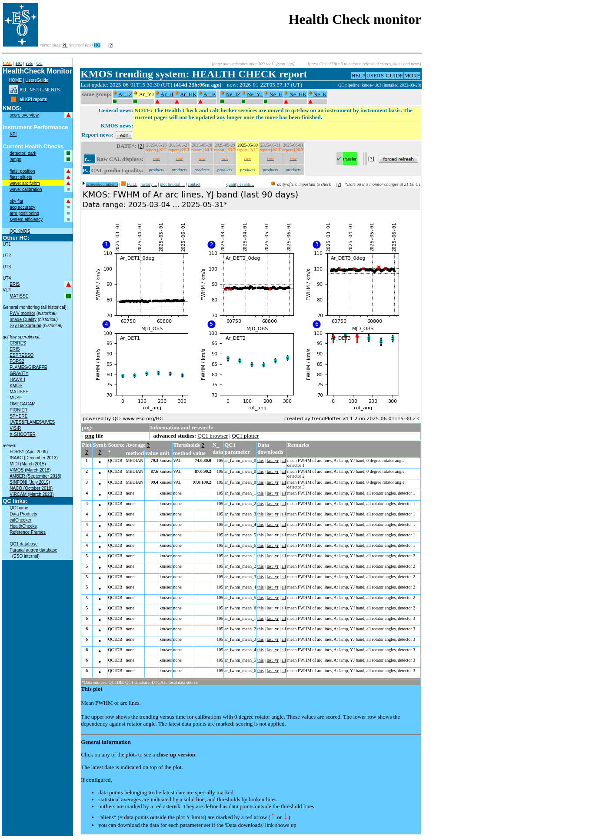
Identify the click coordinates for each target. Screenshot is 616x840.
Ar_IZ (125, 94)
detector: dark (23, 153)
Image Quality (23, 320)
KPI (13, 134)
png (90, 436)
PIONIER (18, 410)
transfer (350, 159)
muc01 (332, 85)
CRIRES (18, 343)
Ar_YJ (146, 94)
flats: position (22, 171)
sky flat (16, 201)
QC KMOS (20, 231)
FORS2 (17, 361)
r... (87, 159)
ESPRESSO (22, 355)
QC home (19, 508)
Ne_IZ (233, 94)
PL (65, 45)
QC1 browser (213, 436)
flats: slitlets (21, 177)
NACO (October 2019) (31, 488)
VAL (177, 460)
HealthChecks (23, 526)
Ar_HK (188, 94)
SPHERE (18, 416)
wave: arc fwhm (25, 183)
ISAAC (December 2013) (34, 458)
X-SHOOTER (22, 434)
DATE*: (127, 146)
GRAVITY (19, 373)
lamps (15, 159)
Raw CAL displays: (120, 159)
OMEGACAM (22, 404)
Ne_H (276, 94)
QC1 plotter (245, 436)
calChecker (20, 520)
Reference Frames (28, 532)
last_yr (272, 460)
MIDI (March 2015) (28, 464)
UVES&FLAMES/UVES (32, 422)
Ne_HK (298, 94)
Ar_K (210, 94)
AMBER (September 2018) (35, 476)
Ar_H (167, 94)
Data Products (23, 514)
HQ (97, 45)
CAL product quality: (117, 170)
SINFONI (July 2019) (30, 482)
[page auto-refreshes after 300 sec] (242, 64)
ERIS (15, 284)
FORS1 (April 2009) (29, 452)
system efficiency (26, 219)
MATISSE (19, 296)
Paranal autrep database (33, 550)
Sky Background (25, 326)
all (284, 460)
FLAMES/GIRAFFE (28, 367)
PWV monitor (22, 313)
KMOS (16, 386)
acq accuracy (22, 207)
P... (86, 170)
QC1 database (24, 544)
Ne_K (320, 94)
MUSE (16, 398)
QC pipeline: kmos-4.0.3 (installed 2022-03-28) (380, 85)
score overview (24, 115)
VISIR (15, 428)
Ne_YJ (255, 94)
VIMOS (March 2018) (30, 470)
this (260, 460)
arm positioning (24, 213)
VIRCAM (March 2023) (32, 494)
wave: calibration (26, 189)
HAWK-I (17, 380)
